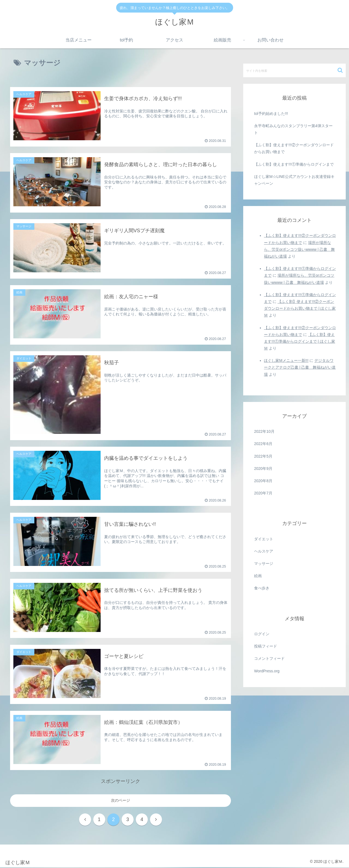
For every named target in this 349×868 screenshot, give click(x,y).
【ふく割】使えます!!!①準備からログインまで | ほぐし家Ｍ (300, 341)
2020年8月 (263, 481)
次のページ (121, 800)
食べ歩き (262, 588)
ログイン (262, 634)
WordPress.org (267, 671)
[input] (294, 70)
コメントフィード (269, 658)
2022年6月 (263, 444)
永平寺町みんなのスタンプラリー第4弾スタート (293, 129)
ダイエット (264, 539)
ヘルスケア (264, 551)
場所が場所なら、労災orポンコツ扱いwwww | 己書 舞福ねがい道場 (299, 249)
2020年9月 (263, 469)
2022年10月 (264, 431)
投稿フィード (266, 646)
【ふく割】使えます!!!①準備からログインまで (294, 164)
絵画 (258, 576)
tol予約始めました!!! (271, 114)
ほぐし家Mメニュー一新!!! (286, 360)
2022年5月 (263, 456)
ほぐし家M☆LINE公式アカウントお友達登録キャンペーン (294, 180)
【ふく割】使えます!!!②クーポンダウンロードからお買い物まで (294, 148)
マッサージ (264, 563)
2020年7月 (263, 493)
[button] (340, 70)
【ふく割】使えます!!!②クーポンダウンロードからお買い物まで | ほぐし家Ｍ (300, 308)
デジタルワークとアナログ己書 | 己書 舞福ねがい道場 (300, 367)
